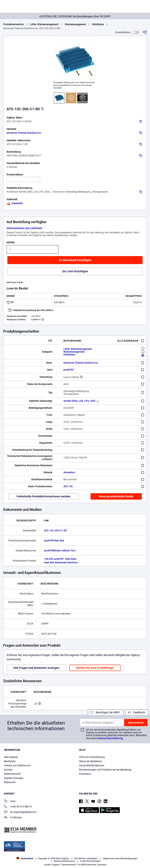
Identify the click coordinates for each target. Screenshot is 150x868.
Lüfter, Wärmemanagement (44, 24)
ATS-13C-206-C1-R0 (55, 531)
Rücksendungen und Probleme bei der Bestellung (105, 770)
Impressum (85, 774)
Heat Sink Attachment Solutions (61, 563)
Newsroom (10, 782)
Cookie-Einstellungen (90, 861)
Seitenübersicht (12, 774)
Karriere (8, 770)
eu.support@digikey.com (20, 812)
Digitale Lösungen (14, 778)
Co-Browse (13, 818)
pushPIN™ (69, 370)
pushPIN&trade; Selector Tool (60, 551)
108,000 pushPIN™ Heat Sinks (60, 559)
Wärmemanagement (75, 24)
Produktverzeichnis (13, 24)
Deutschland (25, 859)
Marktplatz (10, 761)
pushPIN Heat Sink (54, 541)
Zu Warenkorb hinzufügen (75, 260)
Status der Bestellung (90, 761)
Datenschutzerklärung (110, 738)
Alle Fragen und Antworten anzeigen (36, 668)
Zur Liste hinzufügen (75, 271)
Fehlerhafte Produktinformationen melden (43, 496)
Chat (10, 802)
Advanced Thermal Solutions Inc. (24, 133)
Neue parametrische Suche (116, 496)
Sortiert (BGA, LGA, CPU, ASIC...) (81, 401)
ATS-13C (68, 486)
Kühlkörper (98, 24)
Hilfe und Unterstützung (92, 757)
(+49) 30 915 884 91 (18, 807)
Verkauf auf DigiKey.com (17, 766)
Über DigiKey (11, 757)
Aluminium (69, 472)
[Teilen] (145, 32)
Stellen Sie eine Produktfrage (95, 668)
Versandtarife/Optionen (92, 766)
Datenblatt (15, 203)
